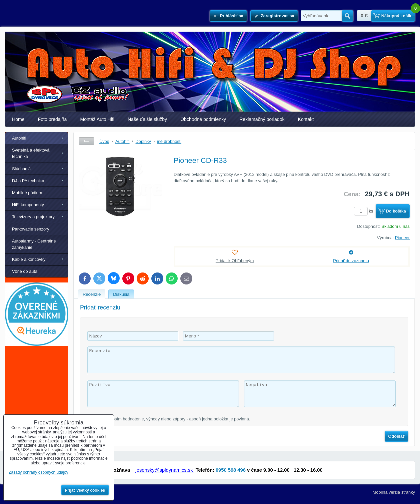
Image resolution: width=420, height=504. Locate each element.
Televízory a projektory (33, 217)
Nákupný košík (396, 16)
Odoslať (397, 436)
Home (18, 119)
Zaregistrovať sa (277, 16)
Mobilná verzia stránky (394, 492)
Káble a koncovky (29, 259)
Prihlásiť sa (232, 16)
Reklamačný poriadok (262, 119)
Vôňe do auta (25, 271)
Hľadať (347, 16)
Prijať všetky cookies (85, 490)
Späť (86, 141)
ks (365, 211)
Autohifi (19, 138)
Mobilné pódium (27, 193)
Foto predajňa (52, 119)
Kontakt (306, 119)
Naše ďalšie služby (147, 119)
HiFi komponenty (28, 205)
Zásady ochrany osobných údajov (38, 472)
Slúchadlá (21, 169)
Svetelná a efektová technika (31, 153)
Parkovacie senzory (31, 229)
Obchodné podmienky (203, 119)
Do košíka (396, 211)
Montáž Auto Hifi (97, 119)
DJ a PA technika (28, 181)
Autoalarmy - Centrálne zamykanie (34, 244)
